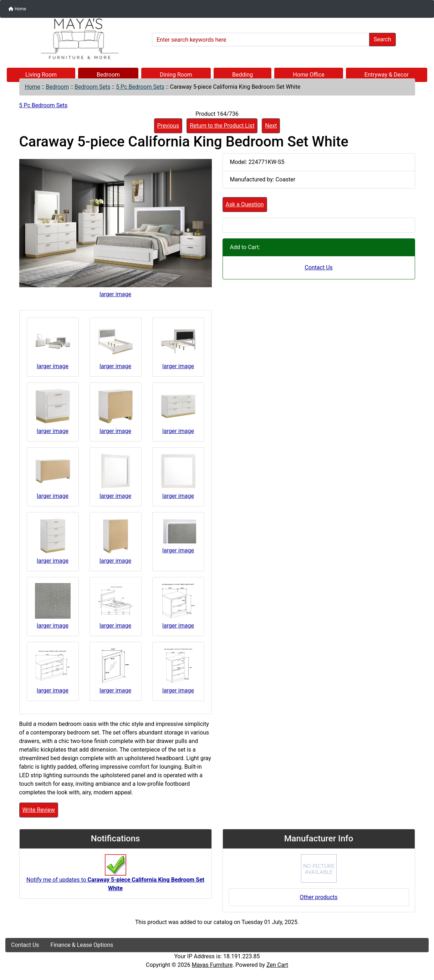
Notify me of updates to (115, 876)
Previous (168, 126)
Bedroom (108, 75)
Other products (318, 897)
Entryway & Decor (387, 75)
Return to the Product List (222, 126)
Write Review (39, 810)
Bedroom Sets (92, 87)
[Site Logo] (76, 39)
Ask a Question (245, 204)
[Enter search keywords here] (261, 40)
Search (382, 39)
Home (17, 9)
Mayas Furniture (212, 965)
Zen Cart (277, 965)
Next (271, 126)
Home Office (309, 75)
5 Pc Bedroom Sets (140, 87)
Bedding (242, 75)
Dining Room (176, 75)
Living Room (41, 75)
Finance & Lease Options (82, 945)
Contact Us (319, 267)
